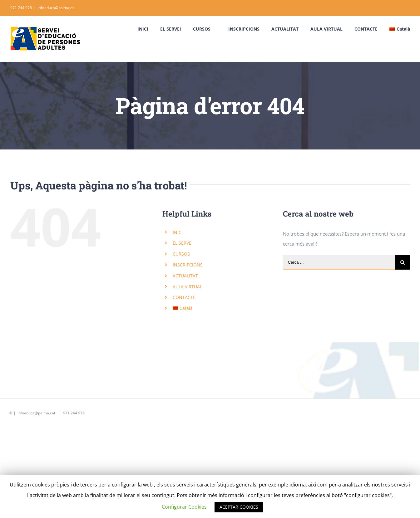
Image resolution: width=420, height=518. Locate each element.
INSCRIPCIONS (188, 265)
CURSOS (181, 254)
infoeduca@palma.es (56, 8)
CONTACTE (184, 297)
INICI (178, 232)
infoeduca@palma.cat (36, 413)
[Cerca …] (339, 262)
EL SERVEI (183, 243)
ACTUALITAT (185, 276)
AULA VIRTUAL (187, 287)
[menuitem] (149, 29)
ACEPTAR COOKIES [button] (239, 507)
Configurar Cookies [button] (184, 507)
